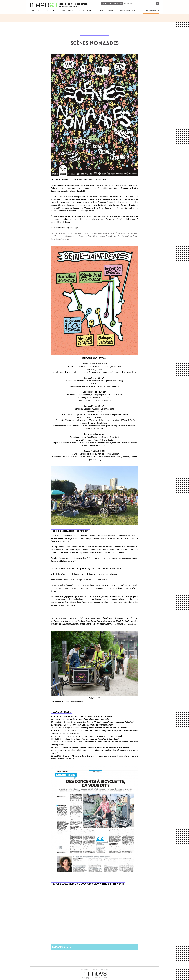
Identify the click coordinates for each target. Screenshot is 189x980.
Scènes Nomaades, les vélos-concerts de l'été (109, 747)
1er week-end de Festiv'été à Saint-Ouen (101, 739)
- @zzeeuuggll (64, 228)
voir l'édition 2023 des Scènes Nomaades (68, 702)
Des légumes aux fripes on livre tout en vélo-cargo (104, 728)
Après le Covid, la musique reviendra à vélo (89, 719)
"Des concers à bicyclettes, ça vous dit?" (97, 716)
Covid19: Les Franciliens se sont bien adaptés (94, 725)
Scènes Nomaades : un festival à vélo (106, 736)
